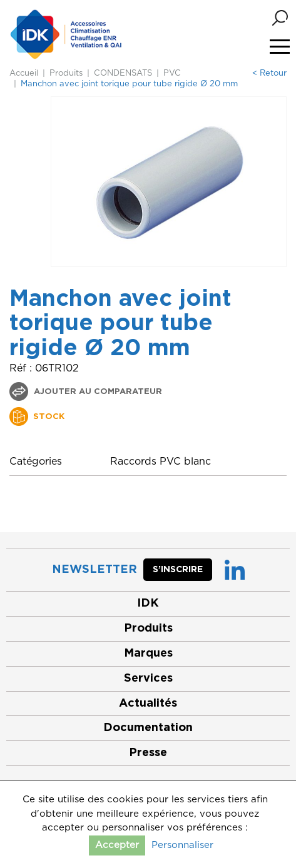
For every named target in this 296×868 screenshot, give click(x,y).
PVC (172, 73)
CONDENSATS (123, 73)
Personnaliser (182, 845)
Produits (66, 73)
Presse (148, 753)
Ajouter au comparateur (97, 392)
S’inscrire (178, 570)
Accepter (117, 845)
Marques (148, 654)
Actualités (148, 704)
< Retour (269, 73)
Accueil (24, 73)
